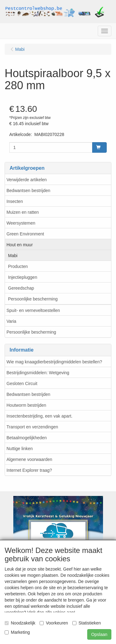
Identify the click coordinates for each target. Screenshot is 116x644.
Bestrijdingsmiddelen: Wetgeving (38, 373)
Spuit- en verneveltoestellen (33, 310)
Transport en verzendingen (32, 427)
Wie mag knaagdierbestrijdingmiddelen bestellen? (54, 362)
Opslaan (99, 634)
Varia (11, 321)
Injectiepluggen (23, 277)
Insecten (15, 201)
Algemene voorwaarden (29, 459)
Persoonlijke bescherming (33, 299)
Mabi (13, 256)
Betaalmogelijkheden (27, 438)
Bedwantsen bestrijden (28, 191)
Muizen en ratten (23, 212)
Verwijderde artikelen (27, 180)
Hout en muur (20, 245)
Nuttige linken (20, 449)
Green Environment (25, 234)
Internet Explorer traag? (29, 470)
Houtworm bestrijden (26, 405)
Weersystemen (21, 223)
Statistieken (87, 623)
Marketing (17, 632)
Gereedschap (21, 288)
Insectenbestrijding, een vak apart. (39, 416)
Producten (18, 266)
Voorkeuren (54, 623)
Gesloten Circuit (22, 383)
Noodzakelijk (20, 623)
